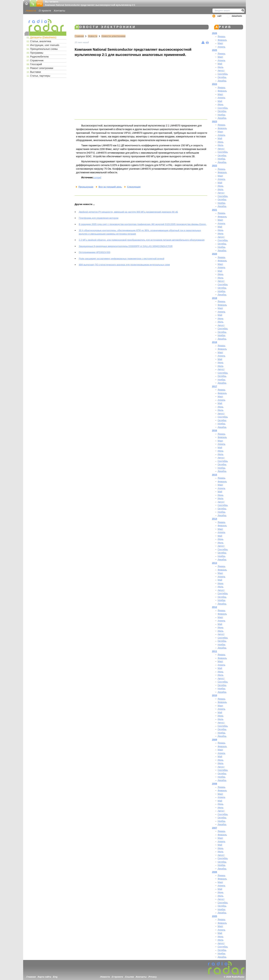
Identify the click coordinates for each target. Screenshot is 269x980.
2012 (215, 607)
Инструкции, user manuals (45, 45)
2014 (215, 519)
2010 (215, 695)
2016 (215, 430)
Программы (37, 53)
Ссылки (129, 977)
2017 (215, 386)
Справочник (37, 60)
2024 (215, 84)
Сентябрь (223, 74)
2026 (215, 33)
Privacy (153, 977)
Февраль (222, 40)
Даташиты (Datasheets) (43, 37)
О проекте (45, 11)
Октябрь (222, 77)
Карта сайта (44, 977)
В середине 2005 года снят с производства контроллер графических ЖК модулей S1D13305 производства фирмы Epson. (143, 224)
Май (220, 64)
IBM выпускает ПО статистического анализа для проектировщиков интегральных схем (124, 265)
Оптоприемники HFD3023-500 (95, 252)
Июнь (221, 104)
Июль (221, 67)
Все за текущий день (110, 187)
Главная (79, 36)
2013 (215, 563)
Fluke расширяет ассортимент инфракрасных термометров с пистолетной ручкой (122, 259)
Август (221, 70)
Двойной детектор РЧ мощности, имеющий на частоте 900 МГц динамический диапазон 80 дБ (128, 212)
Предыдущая (86, 187)
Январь (222, 36)
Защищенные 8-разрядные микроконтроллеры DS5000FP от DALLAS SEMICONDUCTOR (126, 246)
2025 (215, 50)
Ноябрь (222, 115)
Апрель (221, 47)
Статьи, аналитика (41, 41)
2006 (215, 872)
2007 (215, 828)
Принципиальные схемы (44, 49)
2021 (215, 210)
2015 (215, 475)
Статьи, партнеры (40, 76)
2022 (215, 166)
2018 (215, 342)
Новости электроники (114, 36)
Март (220, 43)
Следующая (134, 187)
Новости (31, 11)
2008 (215, 784)
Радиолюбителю (39, 57)
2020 (215, 254)
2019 (215, 298)
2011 (215, 651)
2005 (215, 916)
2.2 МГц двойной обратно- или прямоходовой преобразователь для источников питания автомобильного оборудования (142, 240)
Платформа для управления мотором (99, 218)
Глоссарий (36, 64)
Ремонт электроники (42, 68)
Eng (55, 977)
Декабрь (222, 81)
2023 (215, 121)
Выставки (35, 72)
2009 (215, 740)
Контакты (60, 11)
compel (97, 177)
